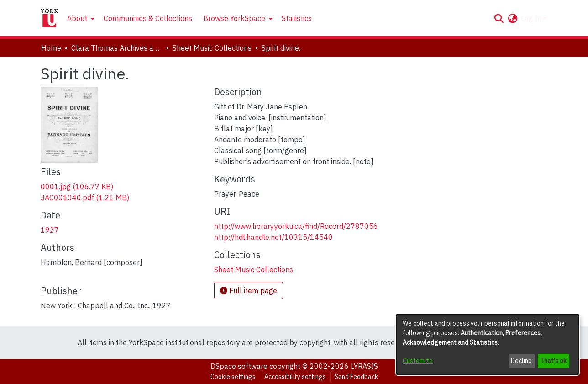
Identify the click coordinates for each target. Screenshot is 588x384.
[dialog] (488, 345)
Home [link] (51, 48)
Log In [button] (532, 18)
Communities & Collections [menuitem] (148, 18)
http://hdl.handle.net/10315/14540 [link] (273, 237)
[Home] (49, 18)
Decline (521, 361)
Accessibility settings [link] (295, 377)
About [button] (77, 18)
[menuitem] (80, 18)
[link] (77, 187)
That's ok (553, 361)
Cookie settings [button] (233, 377)
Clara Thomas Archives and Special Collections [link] (117, 48)
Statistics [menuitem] (297, 18)
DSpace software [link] (239, 366)
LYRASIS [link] (364, 366)
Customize (418, 361)
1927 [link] (50, 230)
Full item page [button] (249, 291)
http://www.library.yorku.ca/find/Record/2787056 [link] (296, 226)
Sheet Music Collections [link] (212, 48)
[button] (499, 18)
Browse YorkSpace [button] (234, 18)
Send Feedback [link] (356, 377)
